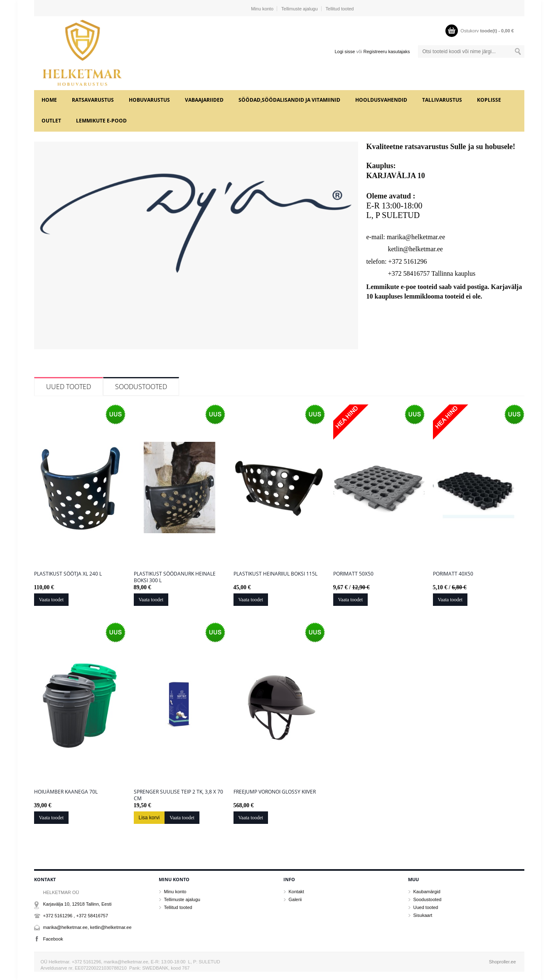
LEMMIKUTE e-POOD (101, 121)
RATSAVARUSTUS (93, 100)
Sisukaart (423, 915)
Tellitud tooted (340, 9)
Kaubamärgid (427, 892)
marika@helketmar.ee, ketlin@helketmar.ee (87, 927)
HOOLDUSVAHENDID (381, 100)
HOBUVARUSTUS (149, 100)
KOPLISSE (489, 100)
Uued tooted (69, 387)
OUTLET (51, 121)
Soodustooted (141, 387)
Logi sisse (345, 51)
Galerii (295, 899)
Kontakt (296, 892)
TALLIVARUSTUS (442, 100)
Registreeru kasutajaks (387, 51)
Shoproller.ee (503, 962)
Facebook (53, 939)
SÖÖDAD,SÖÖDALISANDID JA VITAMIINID (289, 100)
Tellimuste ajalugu (299, 9)
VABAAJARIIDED (204, 100)
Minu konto (262, 9)
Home (49, 100)
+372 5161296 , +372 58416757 (76, 916)
